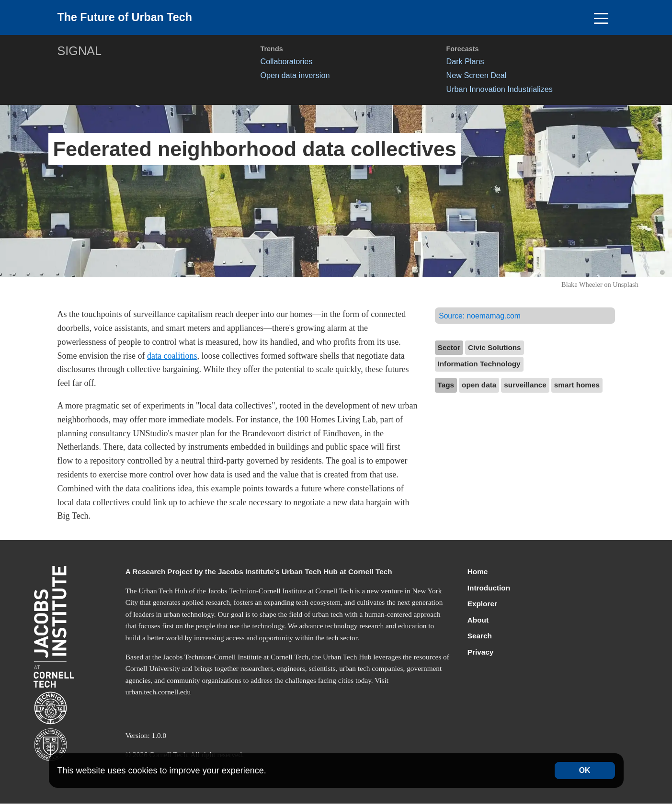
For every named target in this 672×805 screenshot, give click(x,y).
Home (478, 573)
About (478, 621)
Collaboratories (287, 63)
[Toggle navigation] (601, 18)
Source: (481, 317)
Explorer (482, 605)
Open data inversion (295, 77)
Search (480, 637)
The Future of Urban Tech (131, 18)
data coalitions (172, 357)
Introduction (489, 589)
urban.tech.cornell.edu (158, 693)
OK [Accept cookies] (585, 770)
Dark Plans (465, 63)
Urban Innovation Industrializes (500, 91)
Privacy (480, 653)
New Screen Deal (477, 77)
